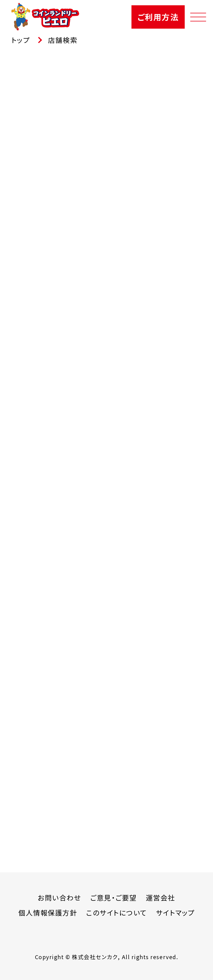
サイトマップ (175, 913)
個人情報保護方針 (48, 913)
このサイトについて (117, 913)
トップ (21, 40)
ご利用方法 (158, 17)
